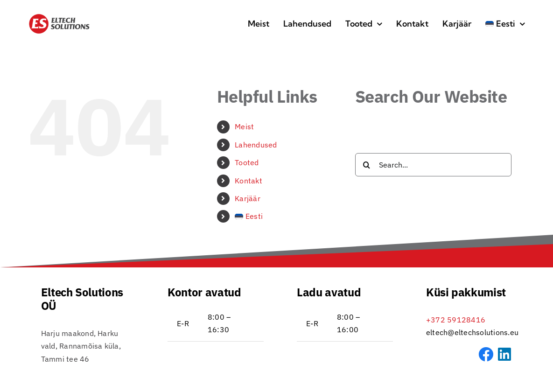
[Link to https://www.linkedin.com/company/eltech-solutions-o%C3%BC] (504, 354)
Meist (244, 126)
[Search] (367, 165)
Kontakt (248, 181)
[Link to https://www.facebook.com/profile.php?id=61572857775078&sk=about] (486, 354)
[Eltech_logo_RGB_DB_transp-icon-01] (59, 17)
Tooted (247, 162)
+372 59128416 (456, 320)
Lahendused (256, 145)
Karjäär (248, 198)
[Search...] (433, 165)
